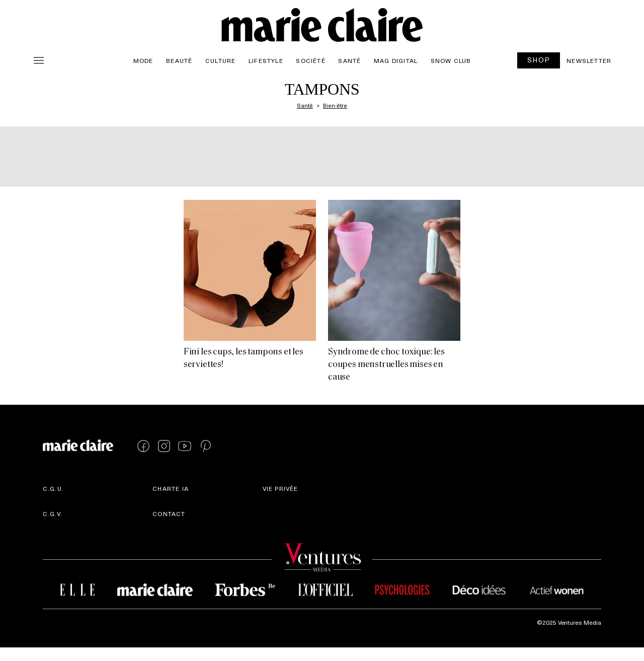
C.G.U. (53, 488)
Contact (169, 513)
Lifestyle (266, 60)
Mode (143, 60)
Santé (349, 60)
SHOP (539, 60)
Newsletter (589, 60)
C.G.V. (53, 513)
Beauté (179, 60)
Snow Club (451, 60)
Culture (220, 60)
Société (310, 60)
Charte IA (171, 488)
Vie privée (280, 488)
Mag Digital (396, 60)
